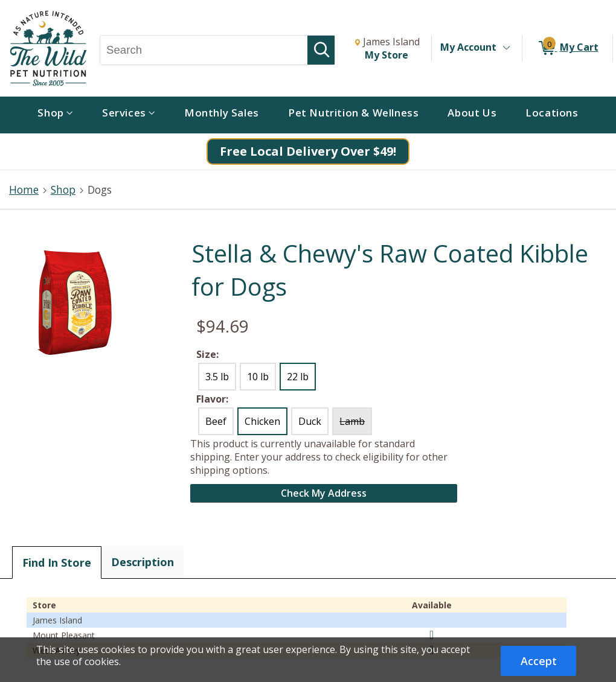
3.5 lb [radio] (217, 377)
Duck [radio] (310, 421)
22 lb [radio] (298, 377)
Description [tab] (143, 562)
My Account (468, 47)
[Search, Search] (204, 50)
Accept (539, 661)
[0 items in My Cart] (567, 48)
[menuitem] (55, 115)
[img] (432, 635)
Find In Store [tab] (57, 562)
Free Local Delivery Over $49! (308, 151)
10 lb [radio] (258, 377)
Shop (63, 190)
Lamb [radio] (352, 421)
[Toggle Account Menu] (506, 48)
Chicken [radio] (262, 421)
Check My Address (324, 493)
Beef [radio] (216, 421)
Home (24, 190)
